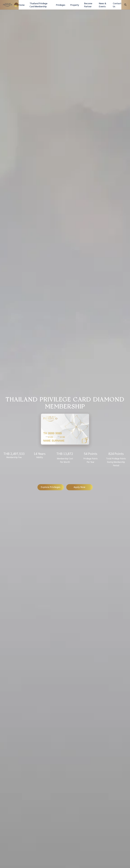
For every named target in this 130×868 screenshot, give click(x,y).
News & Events (103, 5)
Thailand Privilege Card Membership (38, 5)
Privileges (61, 5)
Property (75, 5)
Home (22, 5)
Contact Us (117, 5)
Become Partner (88, 5)
